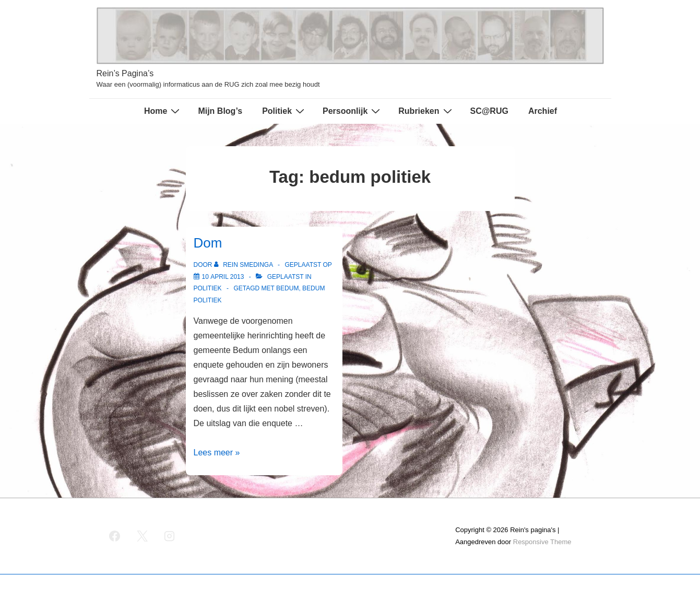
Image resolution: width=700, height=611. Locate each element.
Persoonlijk (353, 111)
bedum (287, 288)
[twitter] (142, 536)
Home (163, 111)
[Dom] (223, 277)
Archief (543, 111)
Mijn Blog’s (220, 111)
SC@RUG (489, 111)
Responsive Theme (542, 542)
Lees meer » (217, 453)
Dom (208, 243)
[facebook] (115, 536)
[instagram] (170, 536)
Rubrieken (426, 111)
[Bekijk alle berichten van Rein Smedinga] (244, 265)
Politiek (284, 111)
